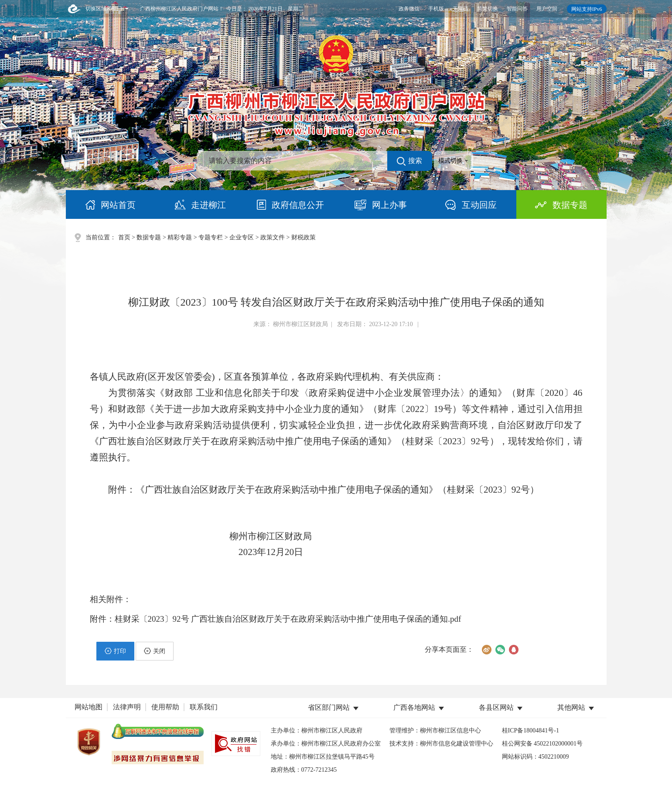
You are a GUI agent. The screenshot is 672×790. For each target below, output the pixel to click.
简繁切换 (488, 9)
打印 (115, 651)
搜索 (409, 161)
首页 (124, 237)
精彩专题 (180, 237)
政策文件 (273, 237)
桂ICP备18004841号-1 (530, 730)
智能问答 (517, 9)
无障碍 (461, 9)
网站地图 (89, 707)
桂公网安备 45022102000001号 (542, 744)
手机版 (436, 9)
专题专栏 (211, 237)
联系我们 (204, 707)
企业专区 (242, 237)
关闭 (155, 651)
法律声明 (127, 707)
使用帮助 (165, 707)
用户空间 (547, 9)
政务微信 (409, 9)
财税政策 (304, 237)
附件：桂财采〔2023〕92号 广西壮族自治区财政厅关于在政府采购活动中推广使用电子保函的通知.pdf (276, 619)
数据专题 (149, 237)
